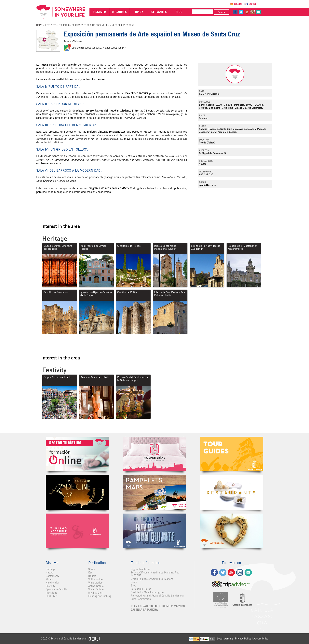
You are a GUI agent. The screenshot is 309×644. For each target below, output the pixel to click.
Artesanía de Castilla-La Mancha (232, 531)
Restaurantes (232, 492)
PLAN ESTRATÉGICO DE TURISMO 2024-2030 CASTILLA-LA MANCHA (158, 608)
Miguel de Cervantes (154, 531)
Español (238, 4)
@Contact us (259, 12)
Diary (134, 582)
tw (241, 12)
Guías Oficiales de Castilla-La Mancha (232, 454)
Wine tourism (96, 583)
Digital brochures (141, 569)
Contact (248, 572)
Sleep (92, 569)
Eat (90, 573)
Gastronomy (52, 576)
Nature (49, 573)
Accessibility (261, 639)
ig (240, 572)
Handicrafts (52, 583)
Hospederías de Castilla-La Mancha (154, 454)
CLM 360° (52, 596)
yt (247, 12)
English (252, 4)
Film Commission (141, 599)
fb (235, 12)
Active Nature (96, 586)
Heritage (51, 569)
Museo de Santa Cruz (97, 65)
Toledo (120, 65)
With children (96, 579)
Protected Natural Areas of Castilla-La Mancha (157, 596)
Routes (92, 576)
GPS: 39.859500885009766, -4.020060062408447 (99, 48)
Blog (134, 586)
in (253, 12)
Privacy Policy (243, 639)
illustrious (51, 593)
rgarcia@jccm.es (207, 185)
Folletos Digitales (154, 492)
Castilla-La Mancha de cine (77, 492)
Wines (49, 579)
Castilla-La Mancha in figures (148, 592)
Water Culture (96, 589)
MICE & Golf (95, 593)
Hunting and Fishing (100, 596)
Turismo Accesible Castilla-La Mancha (77, 531)
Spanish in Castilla (56, 589)
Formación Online (141, 589)
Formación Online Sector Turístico (77, 454)
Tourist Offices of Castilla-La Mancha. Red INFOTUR (155, 574)
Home (39, 25)
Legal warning (225, 639)
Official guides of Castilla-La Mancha (152, 579)
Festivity (50, 25)
